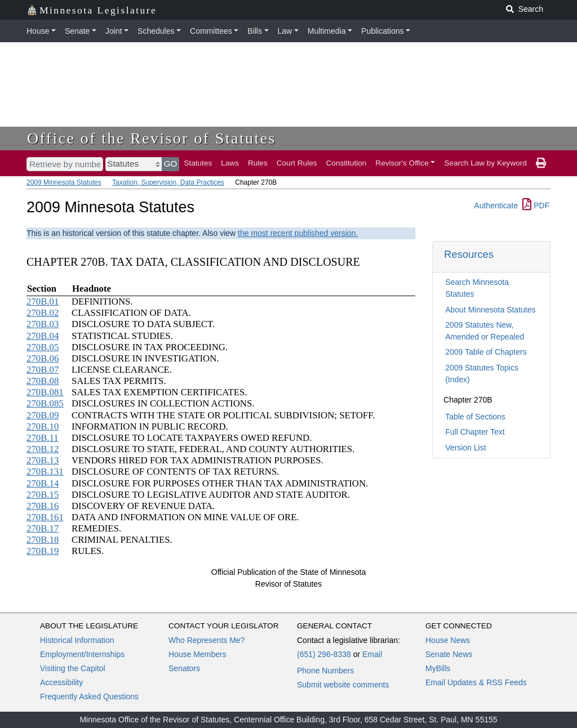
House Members (197, 654)
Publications (383, 31)
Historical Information (77, 640)
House (38, 31)
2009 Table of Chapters (486, 352)
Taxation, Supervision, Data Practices (168, 182)
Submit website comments (343, 685)
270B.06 (43, 358)
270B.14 (43, 483)
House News (448, 640)
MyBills (438, 668)
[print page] (541, 163)
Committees (211, 31)
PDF (536, 206)
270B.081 (45, 392)
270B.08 (43, 381)
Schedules (156, 31)
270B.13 (43, 460)
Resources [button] (469, 254)
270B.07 (43, 370)
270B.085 (45, 403)
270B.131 (45, 472)
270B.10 (43, 426)
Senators (184, 668)
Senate (77, 31)
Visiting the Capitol (73, 668)
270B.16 (43, 506)
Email (372, 654)
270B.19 (43, 551)
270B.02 (43, 313)
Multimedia (327, 31)
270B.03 (43, 324)
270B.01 (43, 302)
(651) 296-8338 (324, 654)
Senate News (449, 654)
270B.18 (43, 540)
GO (171, 164)
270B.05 (43, 347)
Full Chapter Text (475, 432)
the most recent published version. (298, 233)
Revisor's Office (402, 163)
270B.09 (43, 415)
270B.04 (43, 336)
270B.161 (45, 517)
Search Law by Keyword (485, 163)
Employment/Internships (82, 654)
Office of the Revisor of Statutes (152, 138)
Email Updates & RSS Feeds (476, 682)
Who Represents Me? (207, 640)
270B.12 (43, 449)
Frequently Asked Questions (89, 696)
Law (285, 31)
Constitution (347, 163)
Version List (465, 448)
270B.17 (43, 528)
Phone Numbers (325, 671)
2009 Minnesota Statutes (64, 182)
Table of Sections (475, 417)
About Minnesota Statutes (490, 310)
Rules (258, 163)
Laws (230, 163)
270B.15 (43, 495)
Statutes (198, 163)
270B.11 (43, 438)
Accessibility (61, 682)
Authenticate (496, 206)
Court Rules (297, 163)
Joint (114, 31)
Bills (255, 31)
